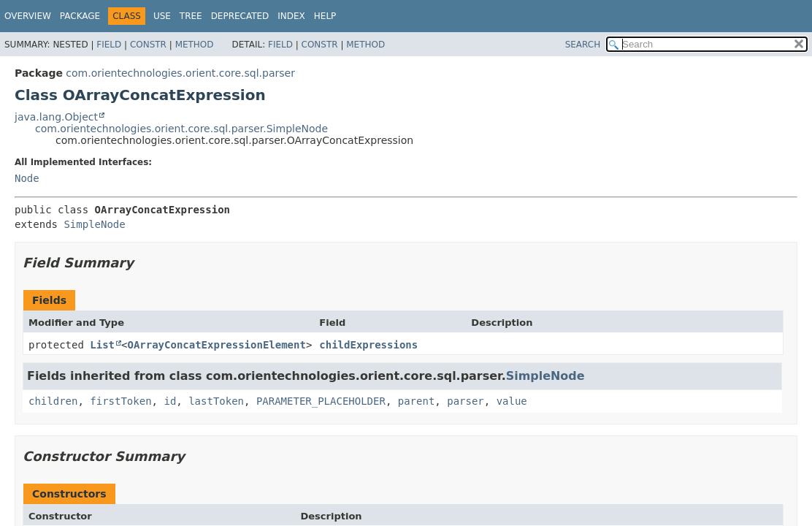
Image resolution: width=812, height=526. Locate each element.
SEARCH (583, 45)
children (53, 401)
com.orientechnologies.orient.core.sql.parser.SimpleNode (181, 129)
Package (80, 16)
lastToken (216, 401)
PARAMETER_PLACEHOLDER (321, 401)
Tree (191, 16)
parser (466, 401)
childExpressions (368, 345)
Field (109, 45)
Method (195, 45)
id (170, 401)
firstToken (120, 401)
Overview (28, 16)
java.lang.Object (56, 117)
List (102, 345)
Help (325, 16)
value (512, 401)
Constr (148, 45)
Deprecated (240, 16)
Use (162, 16)
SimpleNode (94, 224)
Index (291, 16)
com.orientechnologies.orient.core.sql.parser (180, 73)
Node (27, 178)
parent (417, 401)
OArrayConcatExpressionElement (216, 345)
